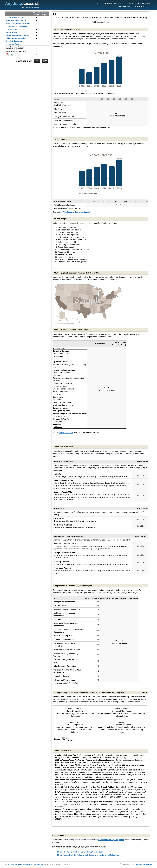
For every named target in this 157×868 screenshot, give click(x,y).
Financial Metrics (11, 32)
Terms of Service (11, 864)
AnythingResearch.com (144, 864)
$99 (37, 61)
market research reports (108, 840)
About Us (22, 864)
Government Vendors (13, 44)
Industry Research (124, 6)
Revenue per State (12, 29)
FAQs (122, 3)
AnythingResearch (66, 433)
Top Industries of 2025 (142, 6)
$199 (45, 61)
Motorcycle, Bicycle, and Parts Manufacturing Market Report (80, 852)
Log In (98, 3)
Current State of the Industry (16, 17)
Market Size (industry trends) (16, 20)
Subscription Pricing (110, 3)
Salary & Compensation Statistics (17, 35)
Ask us (121, 840)
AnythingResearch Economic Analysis (75, 212)
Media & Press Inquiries (34, 864)
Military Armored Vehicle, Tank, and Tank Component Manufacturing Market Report (89, 855)
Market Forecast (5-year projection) (18, 23)
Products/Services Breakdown (16, 26)
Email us (130, 3)
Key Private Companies (14, 41)
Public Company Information (16, 38)
